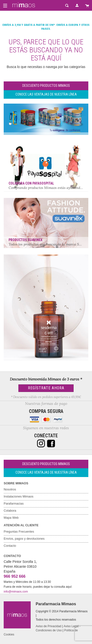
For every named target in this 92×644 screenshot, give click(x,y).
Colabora (10, 511)
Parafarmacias (14, 504)
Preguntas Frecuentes (19, 532)
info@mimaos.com (16, 592)
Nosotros (10, 489)
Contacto (10, 546)
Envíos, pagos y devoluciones (24, 539)
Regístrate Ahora (46, 388)
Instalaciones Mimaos (19, 497)
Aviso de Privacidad (48, 626)
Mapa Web (11, 518)
